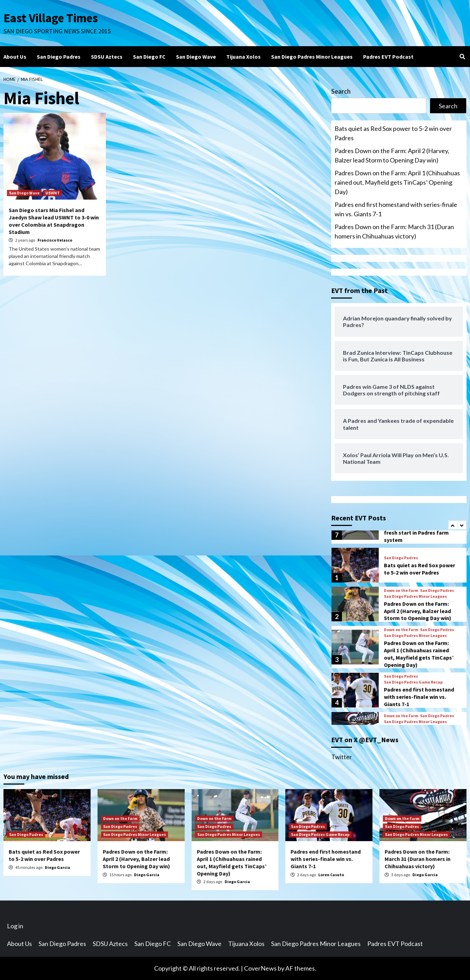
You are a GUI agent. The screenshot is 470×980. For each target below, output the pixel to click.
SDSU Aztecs (107, 57)
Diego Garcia (57, 867)
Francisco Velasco (55, 240)
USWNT (53, 193)
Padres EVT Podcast (388, 57)
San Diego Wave (196, 57)
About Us (15, 57)
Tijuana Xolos (244, 57)
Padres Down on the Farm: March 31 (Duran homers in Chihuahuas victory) (394, 231)
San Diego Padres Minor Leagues (312, 57)
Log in (15, 926)
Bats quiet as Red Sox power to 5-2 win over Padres (393, 133)
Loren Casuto (331, 875)
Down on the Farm (401, 590)
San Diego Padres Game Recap (413, 682)
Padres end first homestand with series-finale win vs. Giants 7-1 (396, 209)
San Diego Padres (59, 57)
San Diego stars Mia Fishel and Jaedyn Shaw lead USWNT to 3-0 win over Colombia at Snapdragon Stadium (54, 221)
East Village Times (51, 18)
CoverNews (260, 968)
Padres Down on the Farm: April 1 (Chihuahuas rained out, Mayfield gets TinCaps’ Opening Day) (397, 182)
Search (341, 91)
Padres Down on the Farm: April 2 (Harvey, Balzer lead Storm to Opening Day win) (392, 155)
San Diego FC (149, 57)
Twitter (342, 757)
